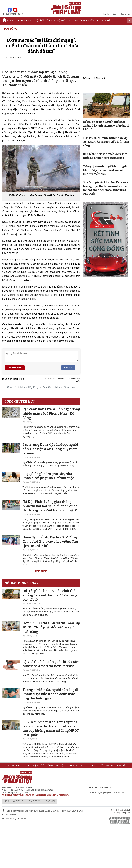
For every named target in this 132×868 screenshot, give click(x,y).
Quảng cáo (125, 14)
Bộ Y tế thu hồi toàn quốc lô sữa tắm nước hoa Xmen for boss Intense (51, 664)
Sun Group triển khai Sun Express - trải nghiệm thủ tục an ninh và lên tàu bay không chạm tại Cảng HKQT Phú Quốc (51, 729)
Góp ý (115, 14)
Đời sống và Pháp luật (94, 78)
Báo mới (50, 801)
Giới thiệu (19, 801)
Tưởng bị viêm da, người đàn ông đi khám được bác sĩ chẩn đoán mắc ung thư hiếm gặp (50, 694)
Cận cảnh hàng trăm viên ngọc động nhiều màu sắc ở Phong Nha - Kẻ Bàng (51, 413)
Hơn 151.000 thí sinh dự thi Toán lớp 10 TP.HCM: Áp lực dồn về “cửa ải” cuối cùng (51, 627)
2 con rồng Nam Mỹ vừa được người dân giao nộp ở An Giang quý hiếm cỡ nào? (50, 449)
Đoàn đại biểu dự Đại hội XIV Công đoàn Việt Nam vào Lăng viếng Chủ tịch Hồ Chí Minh (50, 542)
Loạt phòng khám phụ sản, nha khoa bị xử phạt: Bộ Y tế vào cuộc (48, 476)
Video (97, 20)
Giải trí (66, 20)
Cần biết (106, 20)
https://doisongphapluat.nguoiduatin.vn (18, 787)
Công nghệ (85, 20)
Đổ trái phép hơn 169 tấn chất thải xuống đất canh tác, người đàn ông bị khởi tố (50, 595)
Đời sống (46, 20)
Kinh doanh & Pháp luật (23, 20)
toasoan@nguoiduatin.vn (16, 818)
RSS (7, 801)
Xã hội (57, 20)
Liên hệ (107, 14)
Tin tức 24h (35, 801)
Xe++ (75, 20)
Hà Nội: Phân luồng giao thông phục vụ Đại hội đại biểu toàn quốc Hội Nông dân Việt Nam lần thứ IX (50, 506)
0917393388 (11, 815)
